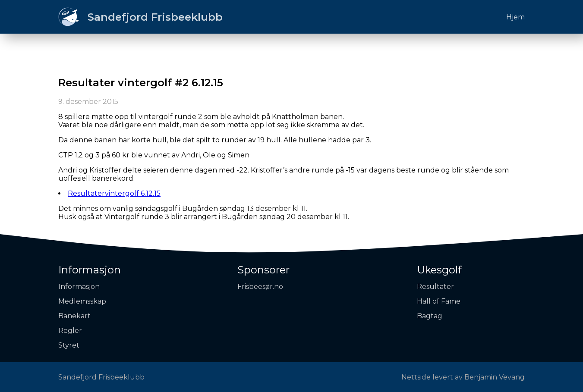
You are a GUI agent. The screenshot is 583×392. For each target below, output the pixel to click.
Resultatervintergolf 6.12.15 (114, 193)
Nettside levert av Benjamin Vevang (463, 377)
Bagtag (430, 316)
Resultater (435, 287)
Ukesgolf (439, 270)
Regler (70, 331)
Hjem (515, 17)
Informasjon (90, 270)
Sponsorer (263, 270)
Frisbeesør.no (260, 287)
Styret (69, 345)
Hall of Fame (439, 301)
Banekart (74, 316)
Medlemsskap (82, 301)
